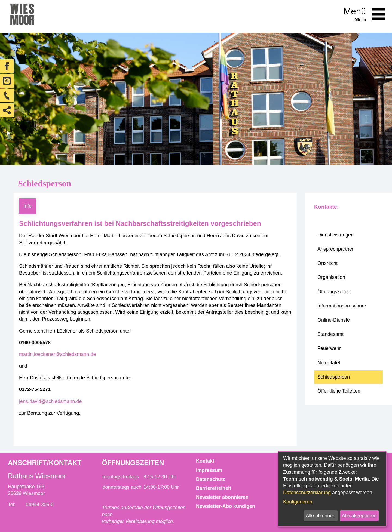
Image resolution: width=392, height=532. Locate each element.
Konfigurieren (298, 502)
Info (27, 206)
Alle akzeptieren (359, 516)
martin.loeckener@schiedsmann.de (57, 354)
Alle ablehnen (321, 516)
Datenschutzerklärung (307, 493)
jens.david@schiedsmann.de (50, 401)
